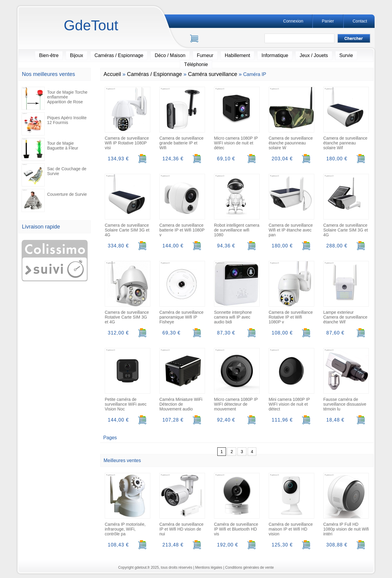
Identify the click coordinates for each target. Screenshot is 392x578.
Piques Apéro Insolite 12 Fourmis (54, 124)
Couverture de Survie (54, 200)
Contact (360, 21)
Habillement (237, 55)
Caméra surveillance (213, 74)
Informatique (275, 55)
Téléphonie (196, 64)
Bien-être (49, 55)
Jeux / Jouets (314, 55)
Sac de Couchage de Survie (54, 175)
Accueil (112, 74)
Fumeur (205, 55)
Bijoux (77, 55)
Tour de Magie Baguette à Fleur (50, 149)
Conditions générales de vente (249, 567)
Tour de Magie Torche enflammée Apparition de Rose (54, 98)
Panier (328, 21)
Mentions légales (209, 567)
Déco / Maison (170, 55)
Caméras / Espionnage (119, 55)
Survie (346, 55)
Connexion (293, 21)
